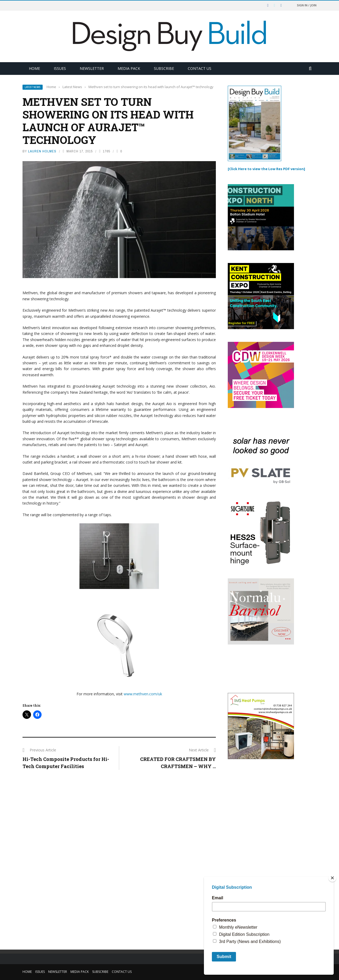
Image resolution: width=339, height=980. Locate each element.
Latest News (33, 87)
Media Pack (129, 68)
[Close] (332, 878)
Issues (60, 68)
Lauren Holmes (42, 151)
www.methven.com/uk (143, 694)
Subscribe (164, 68)
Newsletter (92, 68)
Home (34, 68)
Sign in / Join (307, 5)
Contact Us (200, 68)
